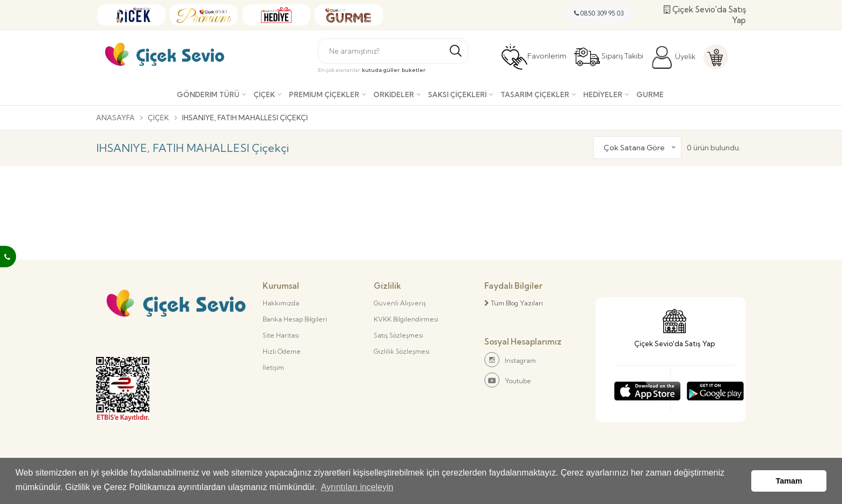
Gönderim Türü (208, 94)
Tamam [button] (789, 481)
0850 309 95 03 (599, 13)
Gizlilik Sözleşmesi (402, 351)
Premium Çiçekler (324, 94)
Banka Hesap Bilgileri (295, 319)
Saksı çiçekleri (457, 94)
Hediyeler (603, 94)
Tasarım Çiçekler (535, 94)
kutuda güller (381, 70)
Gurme (650, 94)
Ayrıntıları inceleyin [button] (357, 487)
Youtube (508, 380)
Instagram (510, 360)
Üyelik (673, 57)
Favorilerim (534, 57)
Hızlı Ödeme (282, 351)
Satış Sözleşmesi (398, 335)
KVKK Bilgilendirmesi (406, 319)
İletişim (273, 367)
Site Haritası (281, 335)
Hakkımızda (281, 303)
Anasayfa (115, 118)
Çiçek (264, 94)
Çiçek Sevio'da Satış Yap (705, 15)
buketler (413, 70)
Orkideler (394, 94)
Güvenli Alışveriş (400, 303)
